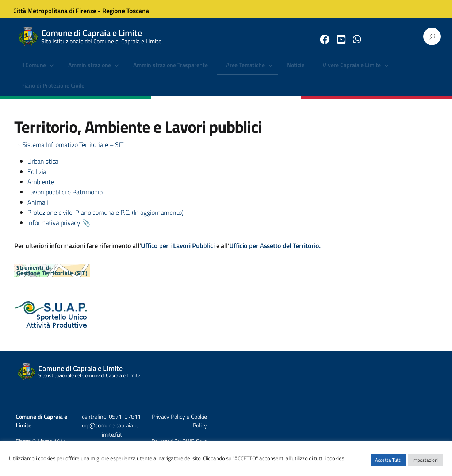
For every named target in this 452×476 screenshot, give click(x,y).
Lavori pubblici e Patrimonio (65, 198)
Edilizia (37, 178)
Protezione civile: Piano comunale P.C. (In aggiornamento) (106, 219)
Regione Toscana (131, 9)
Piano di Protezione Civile (53, 91)
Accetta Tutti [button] (388, 463)
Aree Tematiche (245, 71)
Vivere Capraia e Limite (352, 71)
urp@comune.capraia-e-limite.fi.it (226, 395)
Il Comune (34, 71)
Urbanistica (43, 168)
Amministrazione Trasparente (171, 71)
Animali (38, 208)
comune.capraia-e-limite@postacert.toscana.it (232, 404)
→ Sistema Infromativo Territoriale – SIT (69, 151)
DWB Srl (395, 401)
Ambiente (41, 188)
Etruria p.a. (424, 401)
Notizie (296, 71)
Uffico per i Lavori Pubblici (179, 252)
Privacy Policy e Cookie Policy (401, 386)
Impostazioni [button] (425, 463)
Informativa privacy (54, 229)
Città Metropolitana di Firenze (60, 9)
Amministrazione (90, 71)
